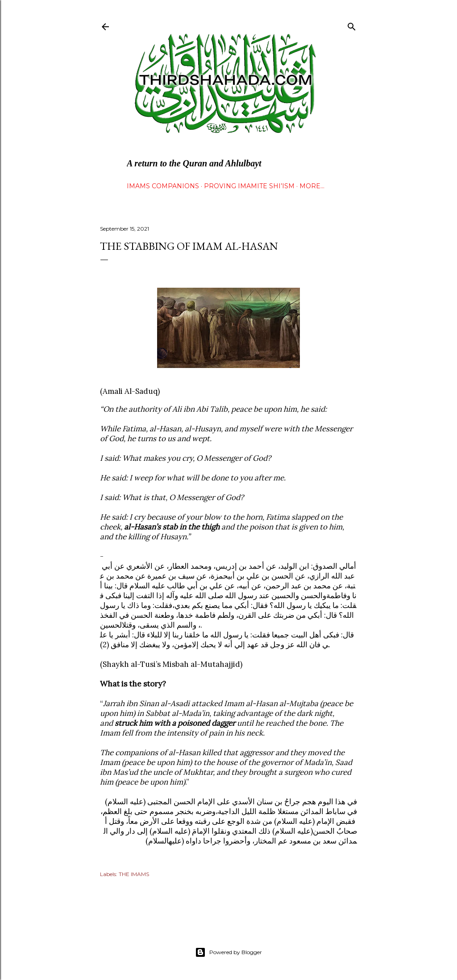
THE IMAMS (134, 874)
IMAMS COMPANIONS (163, 186)
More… (312, 186)
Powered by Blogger (228, 952)
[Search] (352, 25)
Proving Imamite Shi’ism (249, 186)
